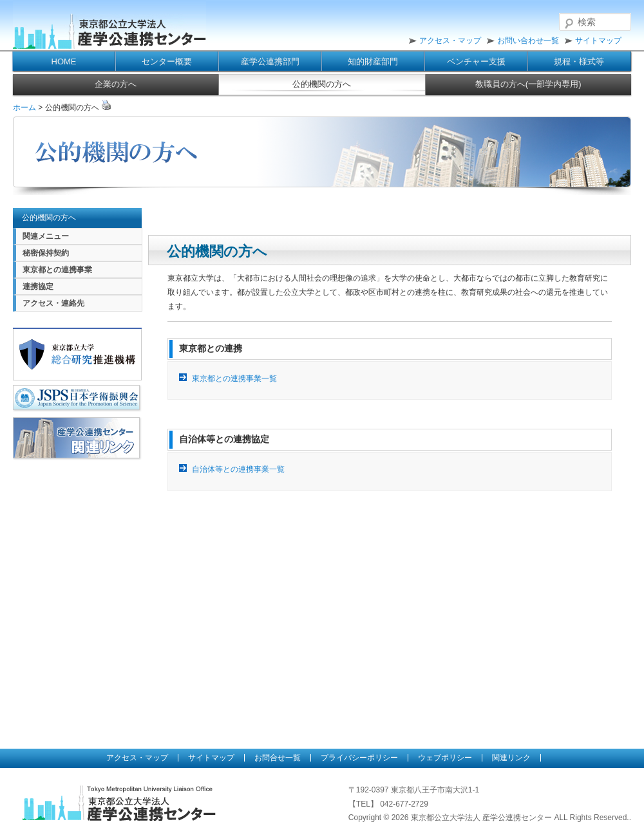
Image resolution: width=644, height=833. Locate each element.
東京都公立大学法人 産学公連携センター (109, 26)
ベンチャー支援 (476, 61)
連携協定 (38, 286)
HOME (64, 61)
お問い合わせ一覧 (528, 41)
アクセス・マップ (450, 41)
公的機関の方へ (322, 84)
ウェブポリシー (445, 758)
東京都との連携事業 (57, 270)
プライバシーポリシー (359, 758)
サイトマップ (598, 41)
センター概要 (167, 61)
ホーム (24, 108)
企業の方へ (116, 84)
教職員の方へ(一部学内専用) (528, 84)
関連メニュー (46, 236)
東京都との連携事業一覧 (234, 379)
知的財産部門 (373, 61)
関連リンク (511, 758)
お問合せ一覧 (278, 758)
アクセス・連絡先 (53, 303)
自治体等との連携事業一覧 (238, 469)
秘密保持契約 (46, 253)
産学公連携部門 (270, 61)
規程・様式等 (579, 61)
